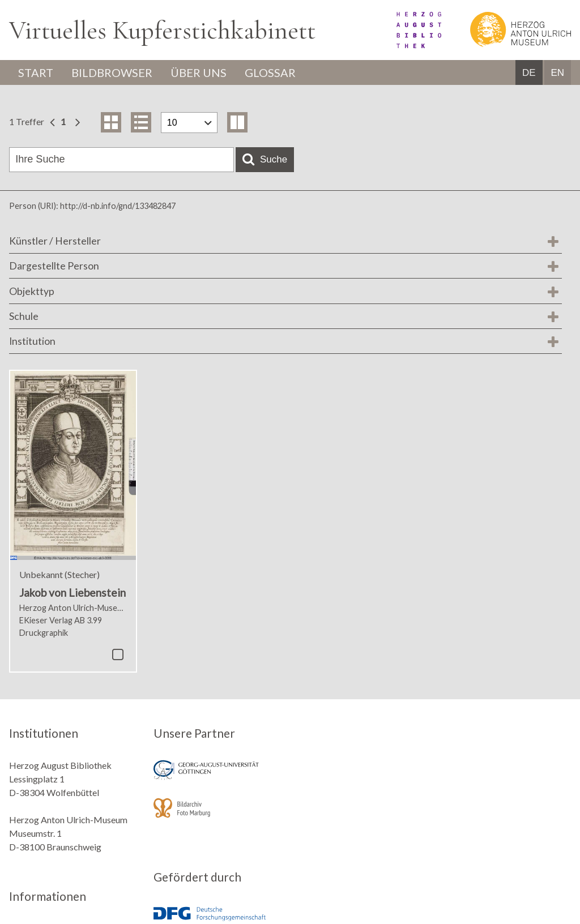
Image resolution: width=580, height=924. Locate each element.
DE (529, 73)
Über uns (199, 72)
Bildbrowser (112, 72)
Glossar (270, 72)
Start (36, 72)
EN (557, 73)
